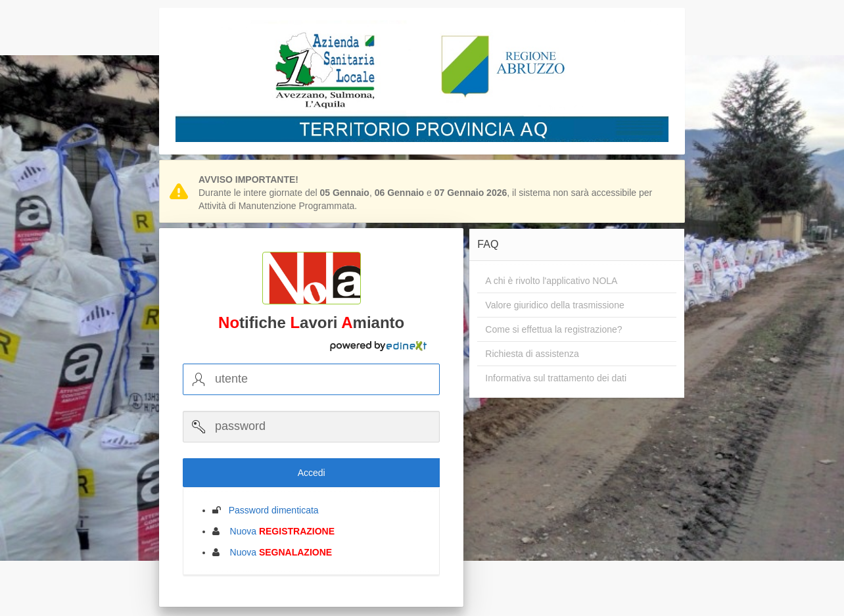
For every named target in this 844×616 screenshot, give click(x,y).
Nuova (278, 531)
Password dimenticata (270, 510)
